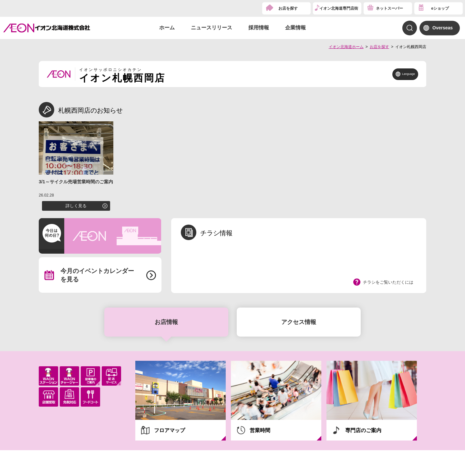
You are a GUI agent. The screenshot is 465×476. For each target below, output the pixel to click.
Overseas (443, 28)
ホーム (167, 28)
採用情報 (259, 28)
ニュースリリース (212, 28)
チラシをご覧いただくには (388, 282)
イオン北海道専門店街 (339, 8)
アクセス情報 (299, 322)
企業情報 (295, 28)
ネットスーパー (389, 8)
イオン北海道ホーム (346, 47)
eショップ (440, 8)
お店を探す (288, 8)
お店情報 (166, 322)
